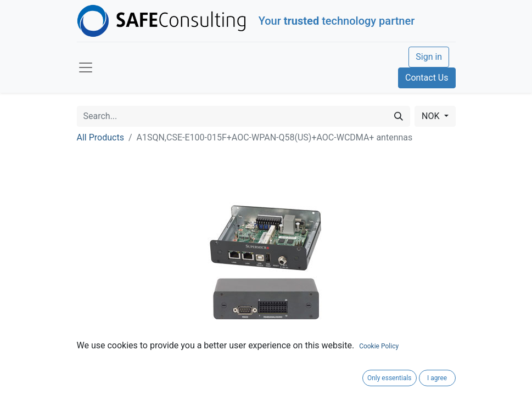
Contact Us (427, 78)
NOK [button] (432, 116)
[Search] (399, 116)
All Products (100, 137)
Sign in (429, 57)
